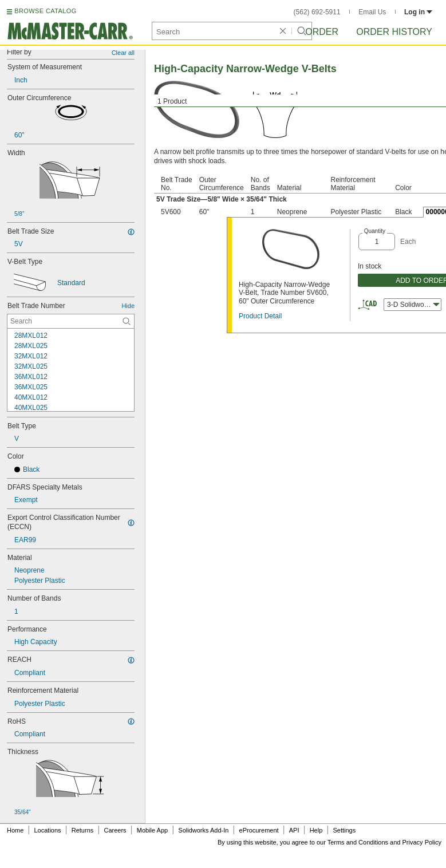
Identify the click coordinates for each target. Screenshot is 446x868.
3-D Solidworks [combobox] (413, 305)
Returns (83, 830)
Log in (418, 12)
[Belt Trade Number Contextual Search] (71, 321)
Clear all (123, 53)
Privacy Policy (422, 842)
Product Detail (260, 316)
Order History (394, 32)
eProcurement (259, 830)
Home (15, 830)
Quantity (375, 231)
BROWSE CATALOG (45, 11)
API (294, 830)
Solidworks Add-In (203, 830)
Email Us (372, 12)
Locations (48, 830)
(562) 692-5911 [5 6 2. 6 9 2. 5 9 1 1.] (317, 12)
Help (316, 830)
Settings (344, 830)
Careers (115, 830)
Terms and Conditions (358, 842)
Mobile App (152, 830)
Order (322, 32)
